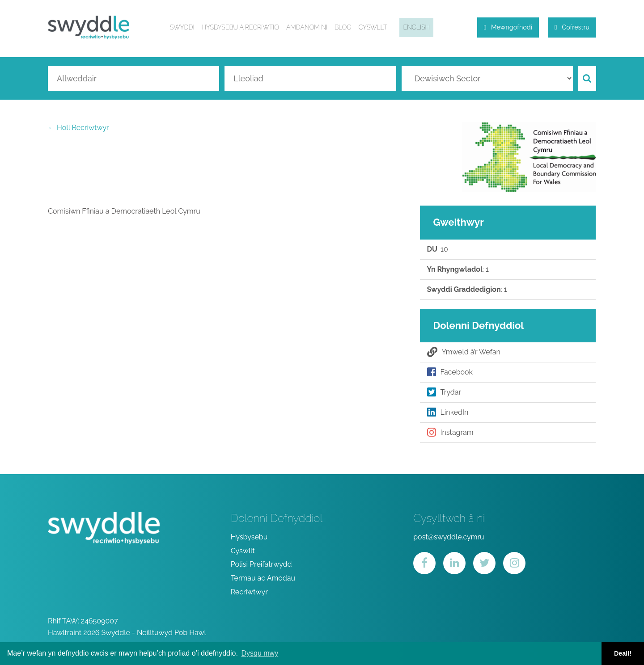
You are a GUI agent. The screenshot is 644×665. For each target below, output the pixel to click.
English (416, 27)
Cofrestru (572, 27)
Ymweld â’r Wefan (464, 352)
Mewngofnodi (508, 27)
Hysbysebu (249, 537)
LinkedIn (448, 412)
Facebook (450, 372)
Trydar (444, 392)
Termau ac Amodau (263, 578)
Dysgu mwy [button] (260, 653)
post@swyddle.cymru (449, 537)
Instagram (450, 433)
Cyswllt (373, 27)
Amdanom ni (307, 27)
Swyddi (182, 27)
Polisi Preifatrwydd (261, 564)
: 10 (438, 249)
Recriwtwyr (249, 592)
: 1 (458, 269)
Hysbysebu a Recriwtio (240, 27)
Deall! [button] (623, 653)
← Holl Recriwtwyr (78, 128)
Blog (343, 27)
